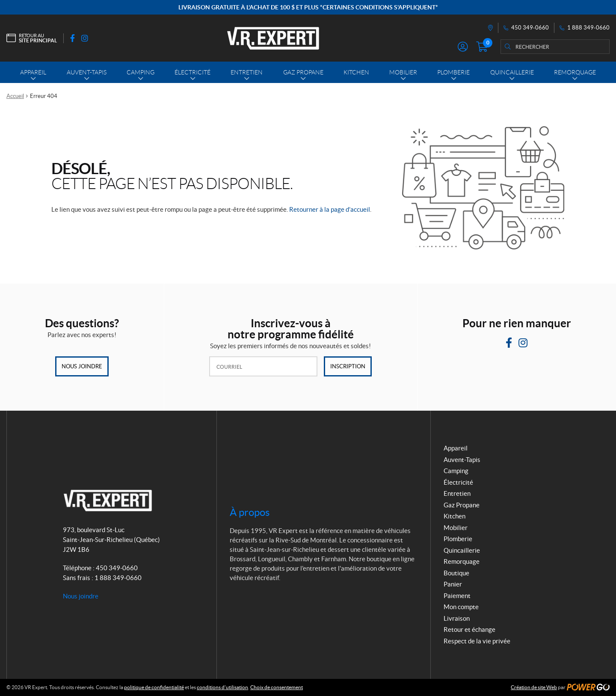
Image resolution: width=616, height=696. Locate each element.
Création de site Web (534, 687)
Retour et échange (469, 629)
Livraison (457, 618)
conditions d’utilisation (222, 687)
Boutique (456, 573)
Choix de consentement (277, 687)
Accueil (15, 96)
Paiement (457, 596)
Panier (453, 584)
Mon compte (461, 607)
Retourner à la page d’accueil (330, 209)
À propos (250, 512)
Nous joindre (82, 366)
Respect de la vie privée (477, 641)
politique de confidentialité (154, 687)
